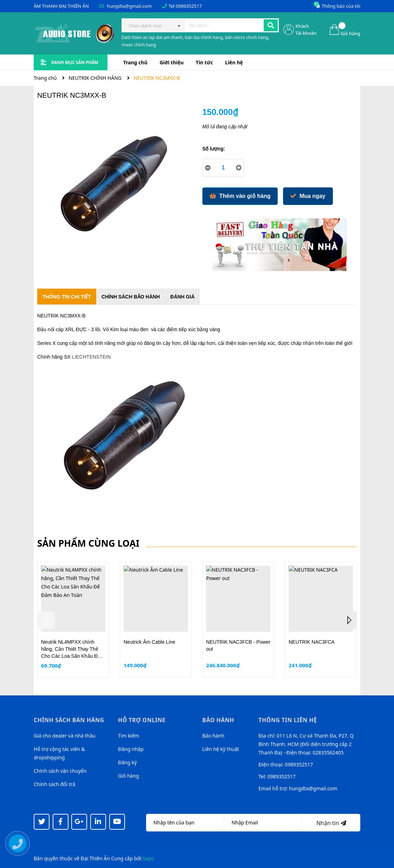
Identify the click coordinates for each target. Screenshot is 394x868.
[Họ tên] (185, 823)
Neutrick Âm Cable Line (149, 642)
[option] (73, 620)
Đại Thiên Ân (95, 858)
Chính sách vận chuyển (60, 771)
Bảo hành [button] (218, 720)
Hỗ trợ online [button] (142, 720)
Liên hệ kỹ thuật (221, 749)
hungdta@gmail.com (129, 6)
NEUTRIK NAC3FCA (312, 642)
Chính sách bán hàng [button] (69, 720)
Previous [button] (46, 620)
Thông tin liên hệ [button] (288, 720)
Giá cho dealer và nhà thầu (65, 736)
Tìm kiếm (129, 736)
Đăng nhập (131, 749)
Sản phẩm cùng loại (88, 543)
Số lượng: (214, 149)
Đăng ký (127, 762)
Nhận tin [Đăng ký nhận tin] (331, 823)
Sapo (148, 858)
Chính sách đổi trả (54, 784)
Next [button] (348, 620)
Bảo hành (213, 736)
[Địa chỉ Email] (263, 823)
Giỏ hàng (129, 776)
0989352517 (189, 6)
